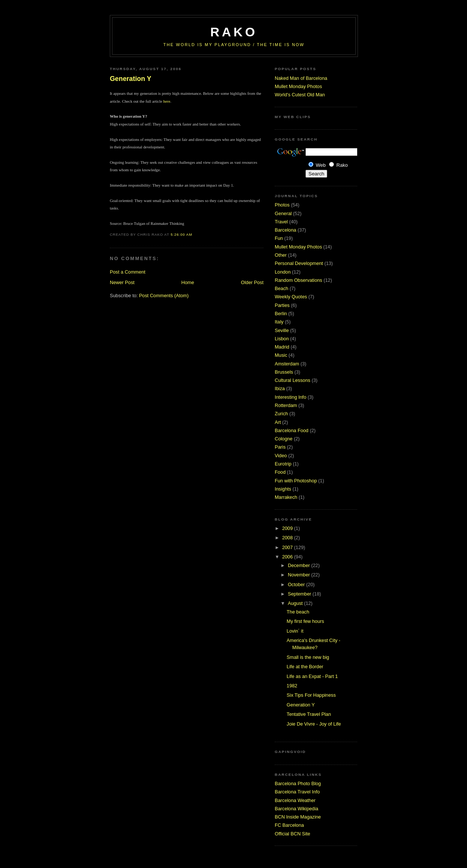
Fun (279, 238)
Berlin (281, 314)
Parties (282, 305)
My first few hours (305, 621)
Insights (283, 489)
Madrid (282, 347)
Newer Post (122, 282)
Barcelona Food (292, 430)
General (283, 213)
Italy (279, 322)
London (283, 272)
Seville (282, 330)
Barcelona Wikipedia (296, 809)
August (296, 603)
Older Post (252, 282)
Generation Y (131, 79)
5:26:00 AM (181, 234)
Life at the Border (305, 667)
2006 (288, 557)
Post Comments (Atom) (164, 296)
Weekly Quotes (291, 297)
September (300, 594)
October (297, 584)
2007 (288, 547)
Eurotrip (283, 464)
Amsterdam (287, 364)
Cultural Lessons (293, 380)
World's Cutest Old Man (300, 95)
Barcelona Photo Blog (298, 783)
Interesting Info (290, 397)
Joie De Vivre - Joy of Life (314, 724)
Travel (281, 222)
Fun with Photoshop (296, 481)
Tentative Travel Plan (309, 714)
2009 (288, 528)
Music (281, 355)
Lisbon (282, 339)
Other (281, 255)
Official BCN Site (293, 834)
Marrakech (286, 497)
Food (280, 472)
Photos (282, 205)
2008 (288, 538)
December (299, 565)
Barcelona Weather (295, 800)
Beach (281, 288)
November (299, 575)
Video (281, 456)
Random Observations (299, 280)
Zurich (281, 414)
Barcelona (285, 230)
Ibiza (280, 388)
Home (188, 282)
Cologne (284, 439)
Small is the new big (308, 657)
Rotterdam (286, 405)
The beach (298, 612)
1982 (292, 686)
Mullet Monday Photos (298, 86)
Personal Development (299, 263)
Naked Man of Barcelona (301, 78)
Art (278, 422)
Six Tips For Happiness (311, 695)
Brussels (284, 372)
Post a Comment (128, 272)
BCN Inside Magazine (298, 817)
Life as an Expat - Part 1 (312, 676)
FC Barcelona (289, 825)
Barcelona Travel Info (297, 792)
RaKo (234, 32)
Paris (280, 447)
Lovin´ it (295, 631)
